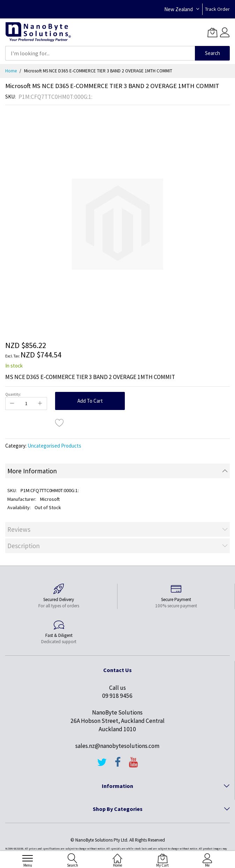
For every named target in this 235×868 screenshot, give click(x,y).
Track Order (217, 9)
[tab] (117, 471)
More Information (32, 471)
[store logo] (38, 32)
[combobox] (100, 53)
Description (24, 546)
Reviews (19, 529)
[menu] (28, 858)
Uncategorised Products (54, 446)
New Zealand (179, 9)
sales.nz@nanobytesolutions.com (117, 746)
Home (11, 71)
